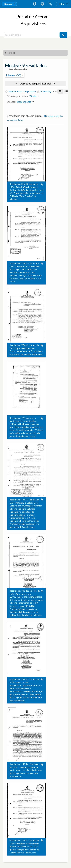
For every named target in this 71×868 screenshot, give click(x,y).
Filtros (10, 53)
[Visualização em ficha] (60, 91)
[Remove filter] (23, 75)
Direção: (11, 102)
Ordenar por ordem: (18, 96)
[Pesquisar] (63, 35)
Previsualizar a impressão (21, 91)
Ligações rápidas (35, 4)
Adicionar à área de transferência (42, 184)
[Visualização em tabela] (66, 91)
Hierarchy (44, 91)
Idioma (42, 4)
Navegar (8, 4)
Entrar (62, 4)
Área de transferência (50, 4)
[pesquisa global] (32, 35)
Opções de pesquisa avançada (36, 83)
